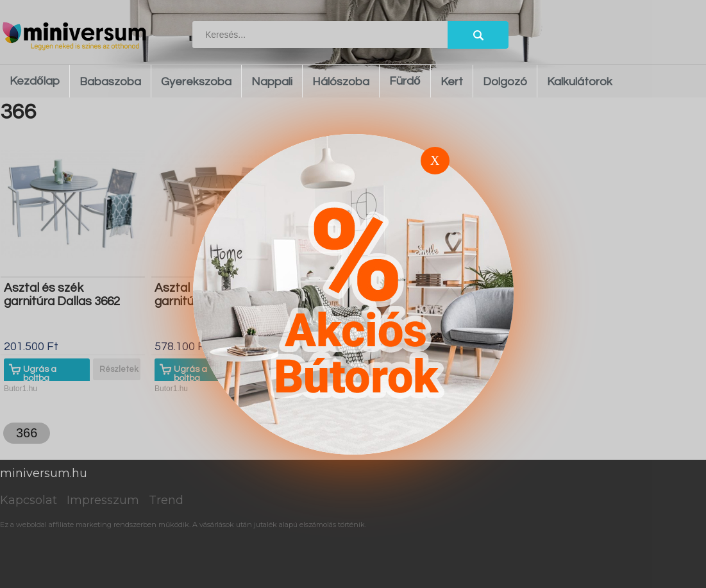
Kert (452, 82)
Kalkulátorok (580, 82)
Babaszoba (110, 82)
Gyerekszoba (196, 82)
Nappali (272, 82)
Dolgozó (505, 82)
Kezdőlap (35, 81)
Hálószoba (341, 82)
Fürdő (405, 81)
